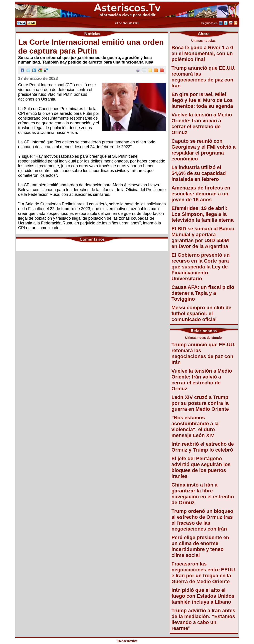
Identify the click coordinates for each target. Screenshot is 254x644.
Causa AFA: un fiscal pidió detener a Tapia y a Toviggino (203, 293)
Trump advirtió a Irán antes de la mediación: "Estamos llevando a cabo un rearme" (203, 619)
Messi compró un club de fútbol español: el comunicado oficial (201, 313)
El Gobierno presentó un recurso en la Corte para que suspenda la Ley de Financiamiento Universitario (201, 267)
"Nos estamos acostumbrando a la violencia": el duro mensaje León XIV (195, 426)
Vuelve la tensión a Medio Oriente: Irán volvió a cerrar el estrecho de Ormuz (202, 124)
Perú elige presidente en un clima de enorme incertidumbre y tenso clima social (200, 546)
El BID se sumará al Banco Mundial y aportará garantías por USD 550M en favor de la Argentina (203, 237)
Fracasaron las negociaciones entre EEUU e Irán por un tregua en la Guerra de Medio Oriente (203, 573)
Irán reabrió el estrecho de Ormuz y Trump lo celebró (203, 447)
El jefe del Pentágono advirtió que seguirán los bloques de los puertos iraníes (201, 467)
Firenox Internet (127, 641)
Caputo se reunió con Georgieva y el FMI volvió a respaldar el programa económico (203, 150)
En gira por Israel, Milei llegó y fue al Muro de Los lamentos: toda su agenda (202, 100)
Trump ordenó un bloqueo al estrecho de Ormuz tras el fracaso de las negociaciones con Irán (202, 520)
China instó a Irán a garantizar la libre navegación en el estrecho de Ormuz (203, 494)
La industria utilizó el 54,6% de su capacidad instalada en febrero (199, 173)
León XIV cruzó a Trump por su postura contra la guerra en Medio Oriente (200, 403)
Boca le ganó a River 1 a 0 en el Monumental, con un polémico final (202, 53)
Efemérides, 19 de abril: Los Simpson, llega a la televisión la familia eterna (203, 214)
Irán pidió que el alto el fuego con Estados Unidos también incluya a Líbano (203, 596)
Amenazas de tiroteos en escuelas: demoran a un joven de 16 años (201, 194)
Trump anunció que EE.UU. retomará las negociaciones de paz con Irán (203, 77)
